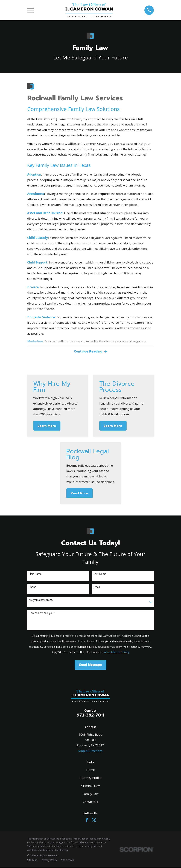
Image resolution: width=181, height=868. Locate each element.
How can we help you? (42, 613)
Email (97, 587)
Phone (33, 587)
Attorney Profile (90, 778)
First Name (35, 574)
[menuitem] (32, 860)
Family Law (90, 794)
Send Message (90, 665)
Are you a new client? (41, 600)
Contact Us (90, 802)
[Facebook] (87, 821)
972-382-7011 (90, 716)
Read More (79, 494)
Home (90, 770)
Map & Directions (90, 751)
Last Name (100, 574)
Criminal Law (90, 786)
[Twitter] (94, 821)
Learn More (47, 426)
